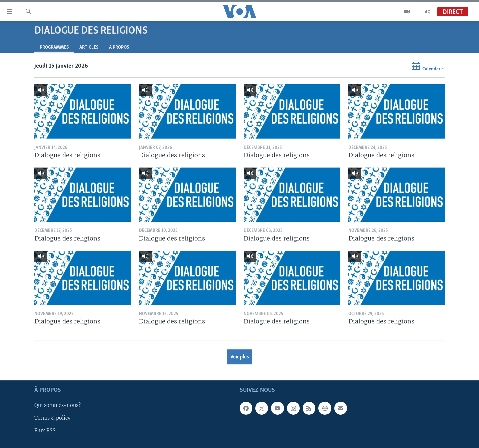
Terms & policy (52, 418)
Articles (89, 47)
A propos (119, 47)
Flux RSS (45, 431)
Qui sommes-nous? (57, 406)
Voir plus (240, 357)
